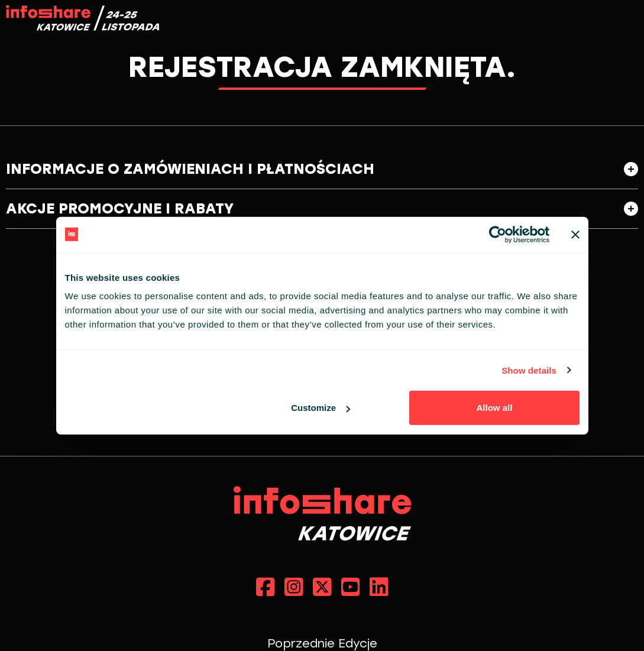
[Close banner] (575, 234)
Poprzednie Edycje (322, 643)
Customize (321, 408)
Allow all (495, 408)
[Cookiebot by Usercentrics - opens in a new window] (498, 234)
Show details (529, 370)
